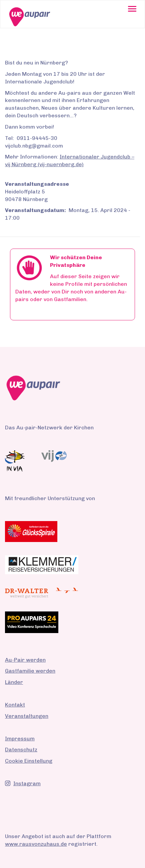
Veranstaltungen (27, 716)
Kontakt (15, 705)
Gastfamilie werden (30, 671)
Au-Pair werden (25, 660)
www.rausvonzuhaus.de (36, 844)
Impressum (20, 739)
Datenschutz (21, 750)
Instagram (23, 783)
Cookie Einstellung (29, 761)
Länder (14, 682)
